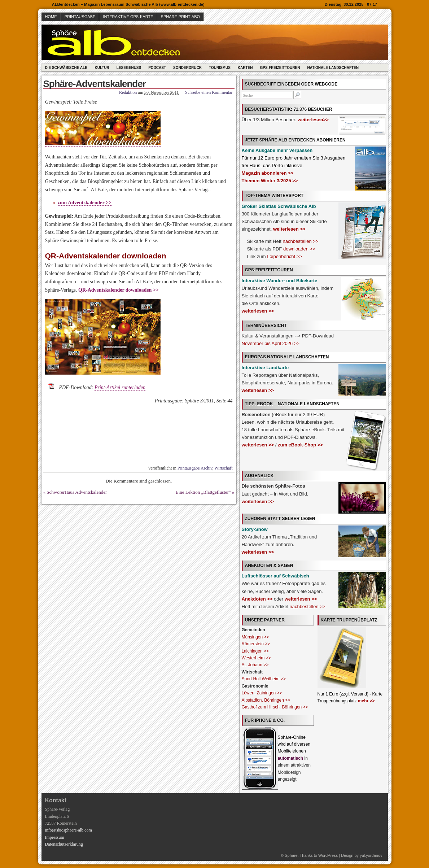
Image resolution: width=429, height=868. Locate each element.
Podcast (157, 68)
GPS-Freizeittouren (280, 68)
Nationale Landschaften (333, 68)
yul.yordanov (371, 855)
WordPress (328, 855)
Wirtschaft (223, 468)
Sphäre (291, 855)
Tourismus (220, 68)
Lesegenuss (129, 68)
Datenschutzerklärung (64, 844)
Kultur (102, 68)
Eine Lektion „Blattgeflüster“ (203, 492)
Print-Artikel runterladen (120, 387)
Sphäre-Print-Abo (181, 17)
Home (51, 17)
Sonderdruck (187, 68)
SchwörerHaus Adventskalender (77, 492)
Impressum (55, 837)
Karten (245, 68)
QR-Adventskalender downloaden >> (119, 290)
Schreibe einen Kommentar (209, 92)
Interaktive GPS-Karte (128, 17)
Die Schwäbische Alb (66, 68)
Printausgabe (80, 17)
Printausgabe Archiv (195, 468)
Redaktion (128, 92)
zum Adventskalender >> (85, 203)
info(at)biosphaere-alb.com (69, 830)
